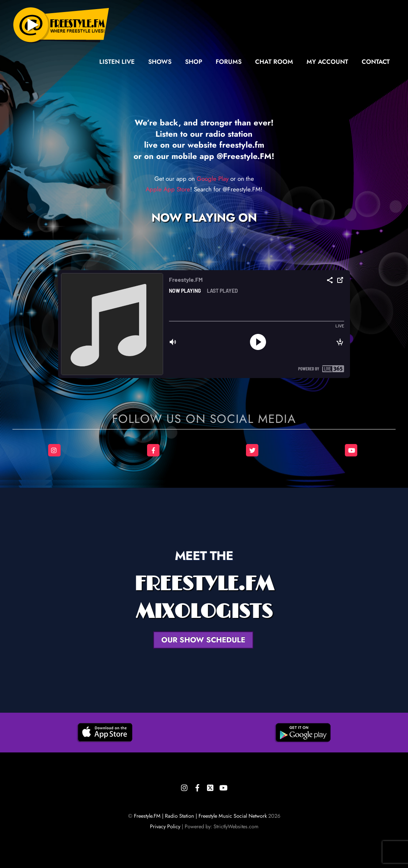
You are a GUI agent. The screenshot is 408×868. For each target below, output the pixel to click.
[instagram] (185, 786)
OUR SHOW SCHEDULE (203, 640)
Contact (376, 62)
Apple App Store (168, 189)
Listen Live (117, 62)
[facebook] (197, 786)
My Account (327, 62)
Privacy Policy (165, 826)
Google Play (213, 179)
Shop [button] (194, 62)
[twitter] (210, 786)
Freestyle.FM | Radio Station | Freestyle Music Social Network (200, 816)
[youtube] (223, 786)
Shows (160, 62)
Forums (229, 62)
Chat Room (274, 62)
